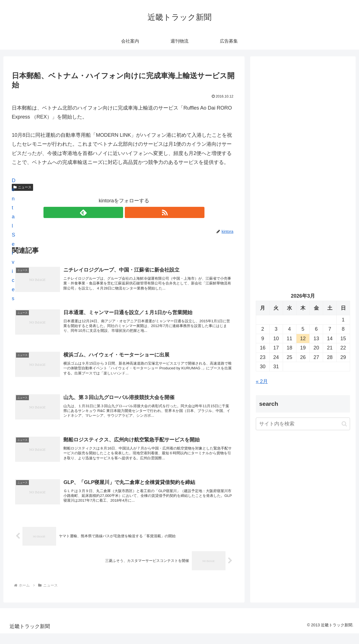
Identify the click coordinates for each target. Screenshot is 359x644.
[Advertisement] (303, 119)
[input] (303, 424)
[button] (344, 424)
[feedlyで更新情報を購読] (118, 212)
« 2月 (262, 381)
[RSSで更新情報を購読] (130, 212)
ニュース (22, 187)
